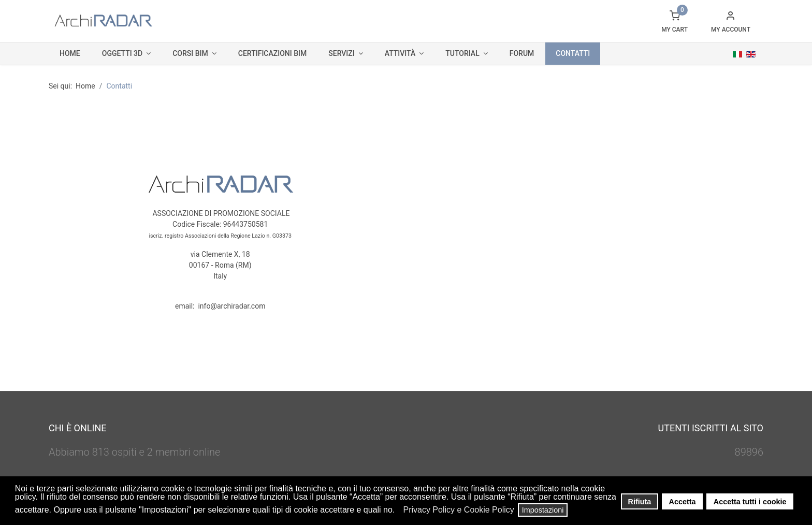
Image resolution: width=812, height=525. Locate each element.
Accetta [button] (683, 502)
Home (70, 53)
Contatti (573, 53)
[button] (398, 511)
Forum (522, 53)
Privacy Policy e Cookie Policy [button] (458, 510)
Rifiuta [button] (640, 502)
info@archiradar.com (231, 306)
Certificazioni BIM (272, 53)
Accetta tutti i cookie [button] (750, 502)
